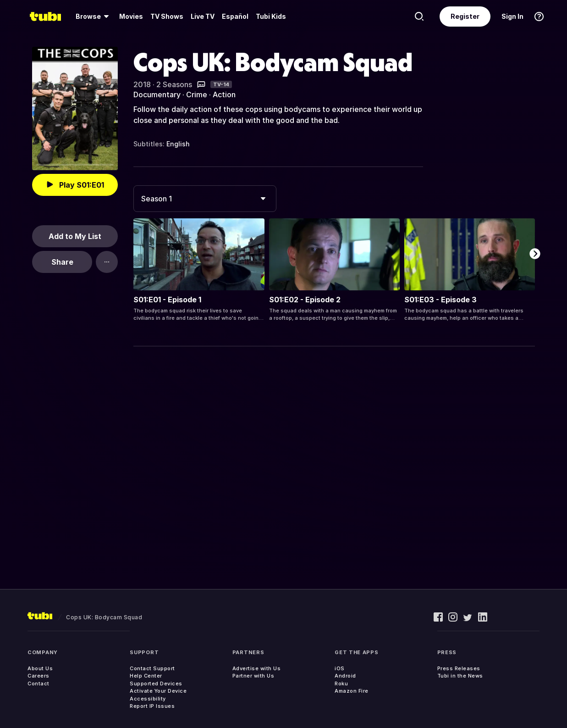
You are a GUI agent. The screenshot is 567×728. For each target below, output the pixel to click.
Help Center (146, 676)
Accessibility (148, 699)
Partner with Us (253, 676)
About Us (40, 668)
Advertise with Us (257, 668)
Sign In (512, 16)
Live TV (203, 16)
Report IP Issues (152, 706)
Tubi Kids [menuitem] (271, 16)
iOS (340, 668)
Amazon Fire (352, 691)
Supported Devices (156, 684)
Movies (131, 16)
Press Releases (459, 668)
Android (345, 676)
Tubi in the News (460, 676)
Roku (341, 684)
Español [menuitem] (235, 16)
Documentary (157, 94)
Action (224, 94)
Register (465, 16)
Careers (39, 676)
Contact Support (152, 668)
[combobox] (205, 199)
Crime (197, 94)
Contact (39, 684)
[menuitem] (94, 17)
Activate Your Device (158, 691)
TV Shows (167, 16)
